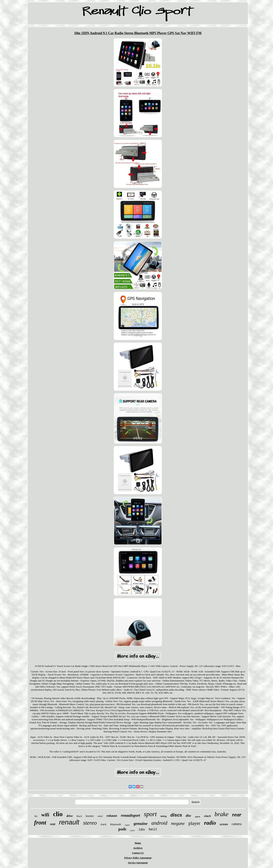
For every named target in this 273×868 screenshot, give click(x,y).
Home (138, 843)
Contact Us (138, 853)
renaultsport (131, 815)
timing (164, 816)
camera (237, 824)
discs (176, 815)
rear (237, 815)
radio (210, 823)
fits (36, 816)
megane (178, 823)
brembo (90, 816)
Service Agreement (138, 863)
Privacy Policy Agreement (138, 858)
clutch (207, 816)
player (194, 823)
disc (189, 816)
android (159, 823)
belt (153, 829)
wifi (45, 815)
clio (58, 814)
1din (142, 829)
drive (70, 816)
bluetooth (116, 824)
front (40, 822)
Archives (138, 848)
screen (224, 824)
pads (122, 829)
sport (150, 814)
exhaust (112, 816)
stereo (90, 823)
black (79, 816)
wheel (100, 816)
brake (222, 814)
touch (132, 830)
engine (127, 825)
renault (69, 822)
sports (198, 817)
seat (53, 824)
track (103, 824)
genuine (141, 823)
